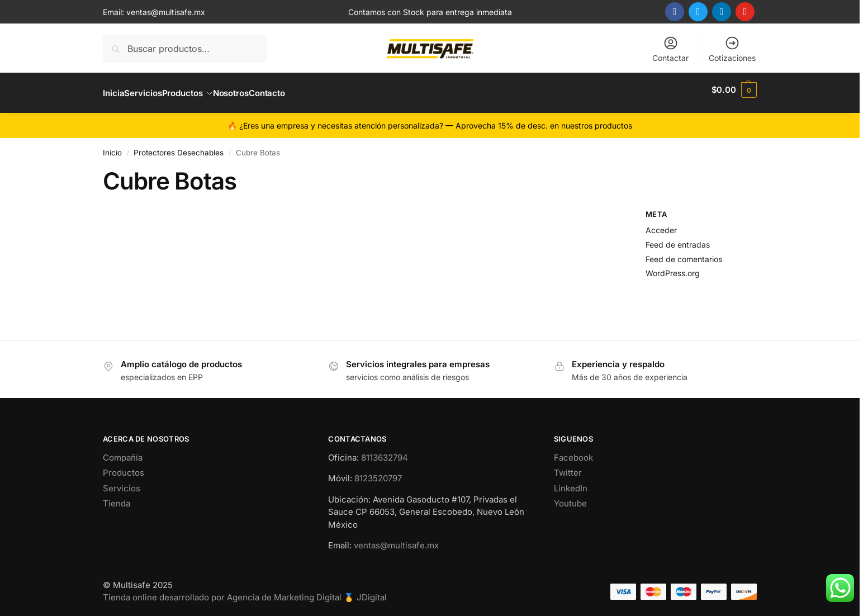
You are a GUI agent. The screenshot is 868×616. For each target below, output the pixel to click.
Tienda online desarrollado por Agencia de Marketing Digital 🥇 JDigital (245, 591)
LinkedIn (571, 482)
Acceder (661, 224)
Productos (124, 466)
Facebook (573, 451)
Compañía (123, 451)
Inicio (112, 146)
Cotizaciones (732, 49)
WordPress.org (673, 267)
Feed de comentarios (684, 252)
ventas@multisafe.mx (166, 12)
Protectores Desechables (179, 146)
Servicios (122, 482)
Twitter (568, 466)
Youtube (570, 497)
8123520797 (378, 472)
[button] (734, 90)
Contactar (670, 49)
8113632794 (385, 451)
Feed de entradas (678, 238)
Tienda (117, 497)
